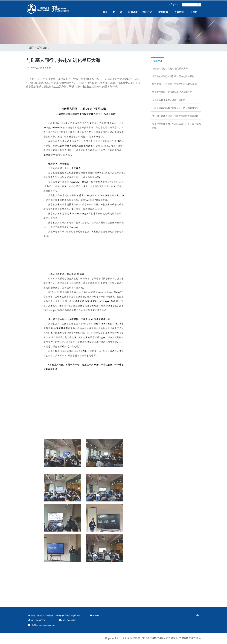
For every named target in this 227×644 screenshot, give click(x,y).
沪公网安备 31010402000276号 (183, 638)
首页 (105, 12)
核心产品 (147, 12)
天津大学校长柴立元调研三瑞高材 (169, 100)
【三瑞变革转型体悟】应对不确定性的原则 (173, 76)
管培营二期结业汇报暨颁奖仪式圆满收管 (172, 92)
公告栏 (194, 12)
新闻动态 (133, 12)
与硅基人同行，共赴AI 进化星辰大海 (170, 69)
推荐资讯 (158, 61)
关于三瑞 (117, 12)
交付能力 (163, 12)
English (173, 4)
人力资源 (179, 12)
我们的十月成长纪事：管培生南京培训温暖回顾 (175, 116)
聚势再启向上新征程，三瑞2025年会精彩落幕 (174, 84)
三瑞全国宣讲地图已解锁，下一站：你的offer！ (175, 108)
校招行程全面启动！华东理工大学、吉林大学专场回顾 (176, 126)
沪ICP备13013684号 (152, 638)
